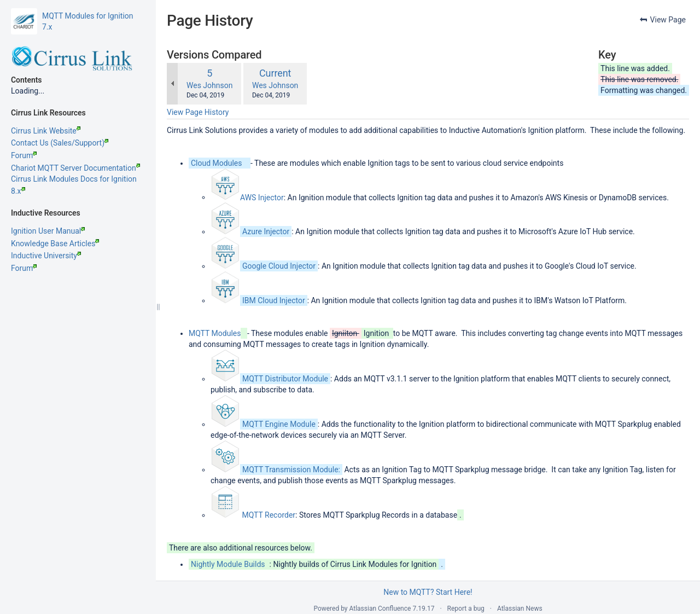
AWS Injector (262, 197)
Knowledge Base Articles (55, 244)
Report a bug (466, 609)
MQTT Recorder (269, 515)
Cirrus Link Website (46, 131)
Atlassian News (520, 609)
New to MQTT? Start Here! (428, 592)
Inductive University (46, 256)
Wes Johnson (209, 85)
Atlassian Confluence (380, 609)
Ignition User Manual (48, 231)
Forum (24, 155)
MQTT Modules (215, 333)
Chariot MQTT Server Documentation (75, 168)
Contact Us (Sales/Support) (60, 143)
